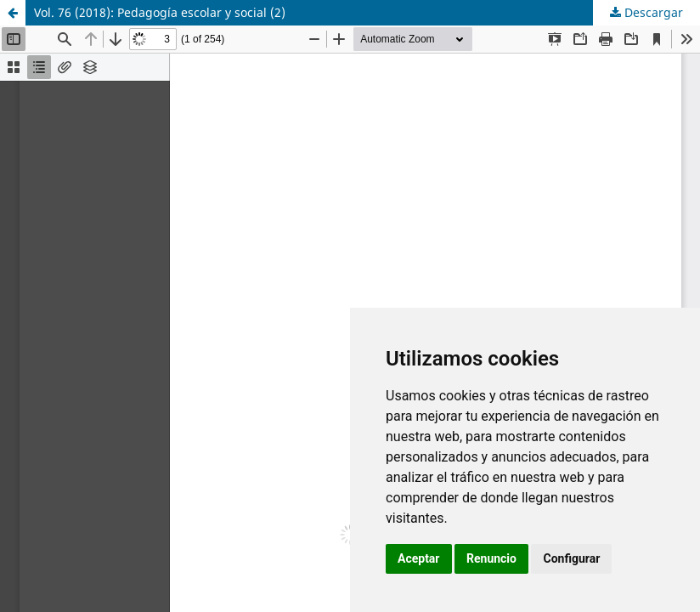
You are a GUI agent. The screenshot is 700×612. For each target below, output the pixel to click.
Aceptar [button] (419, 558)
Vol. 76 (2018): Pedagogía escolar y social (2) (160, 12)
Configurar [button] (571, 558)
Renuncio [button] (491, 558)
